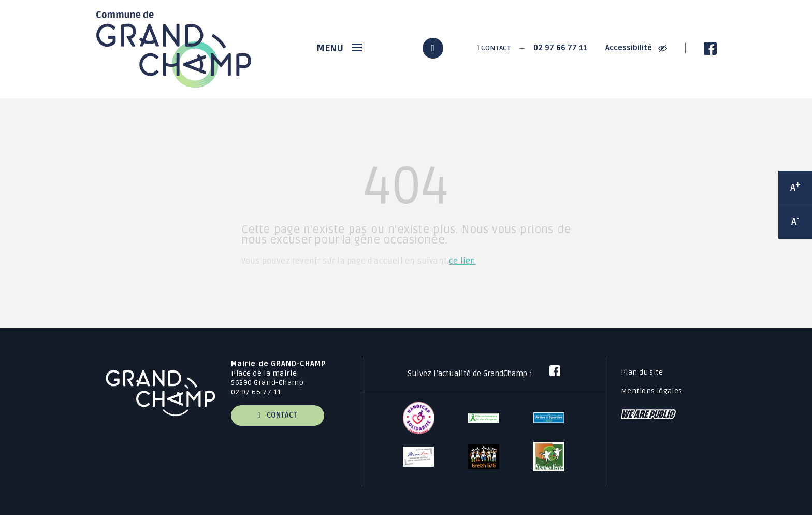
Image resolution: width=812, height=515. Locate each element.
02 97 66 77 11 (560, 48)
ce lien (462, 261)
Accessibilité (636, 48)
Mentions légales (652, 391)
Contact (494, 48)
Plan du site (642, 372)
